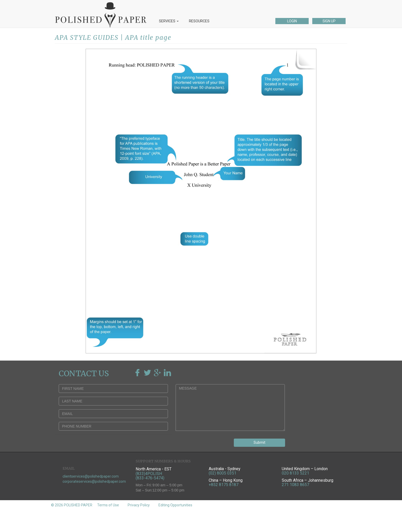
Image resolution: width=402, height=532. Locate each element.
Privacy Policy (139, 505)
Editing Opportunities (175, 505)
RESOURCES (199, 21)
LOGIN (292, 21)
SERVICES (169, 21)
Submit (259, 442)
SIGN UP (329, 21)
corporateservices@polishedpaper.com (94, 481)
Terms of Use (108, 505)
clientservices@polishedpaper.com (91, 476)
